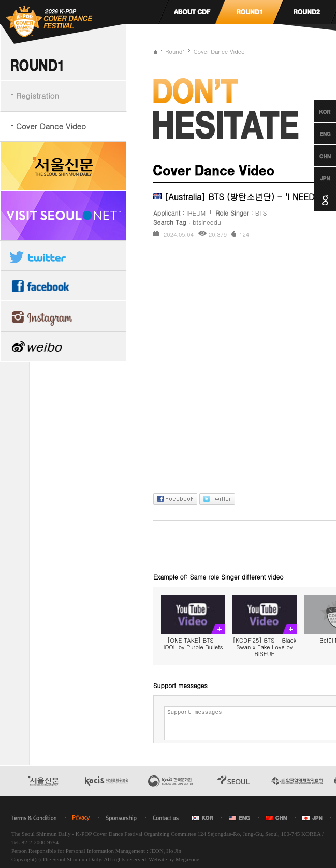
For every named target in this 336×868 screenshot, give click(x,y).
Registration (38, 95)
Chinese (316, 156)
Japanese (316, 178)
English (316, 133)
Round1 (176, 51)
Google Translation (316, 200)
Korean (316, 111)
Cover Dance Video (51, 126)
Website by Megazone (174, 859)
